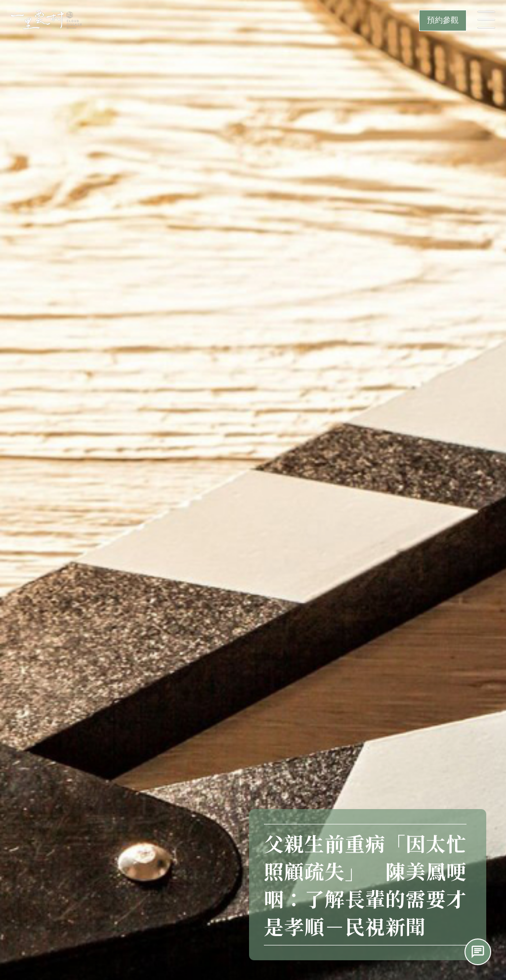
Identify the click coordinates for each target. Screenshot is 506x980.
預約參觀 (443, 20)
